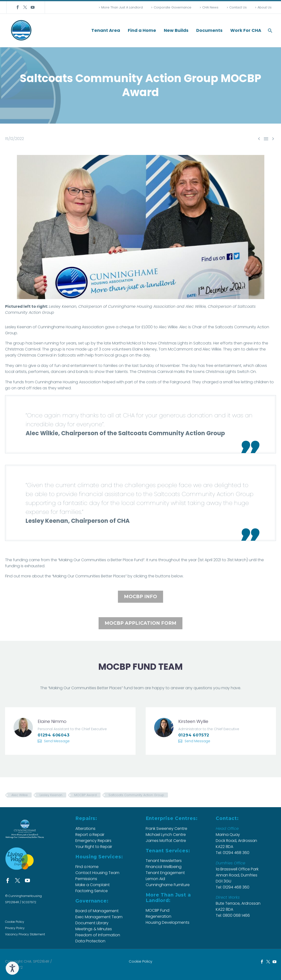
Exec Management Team (99, 917)
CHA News (210, 7)
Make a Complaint (93, 885)
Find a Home (142, 30)
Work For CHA (246, 30)
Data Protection (90, 941)
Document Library (92, 923)
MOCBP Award (85, 795)
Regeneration (159, 916)
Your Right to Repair (94, 847)
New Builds (176, 30)
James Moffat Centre (166, 841)
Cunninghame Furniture (168, 885)
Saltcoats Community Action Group (136, 795)
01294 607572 (194, 735)
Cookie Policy (15, 922)
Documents (209, 30)
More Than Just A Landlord (122, 7)
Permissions (86, 879)
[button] (270, 31)
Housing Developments (168, 922)
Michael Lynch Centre (166, 835)
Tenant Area (106, 30)
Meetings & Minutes (94, 929)
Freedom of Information (98, 935)
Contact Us (238, 7)
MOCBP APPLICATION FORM (140, 623)
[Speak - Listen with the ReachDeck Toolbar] (12, 968)
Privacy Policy (15, 928)
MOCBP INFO (140, 597)
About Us (265, 7)
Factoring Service (92, 891)
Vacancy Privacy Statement (25, 934)
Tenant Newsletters (164, 861)
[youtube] (27, 880)
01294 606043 (54, 735)
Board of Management (97, 911)
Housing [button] (73, 327)
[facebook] (8, 880)
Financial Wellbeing (164, 867)
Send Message (57, 741)
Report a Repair (90, 835)
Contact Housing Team (97, 873)
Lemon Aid (155, 879)
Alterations (85, 829)
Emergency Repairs (93, 841)
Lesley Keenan (51, 795)
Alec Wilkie (20, 795)
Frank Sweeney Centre (166, 829)
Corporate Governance (173, 7)
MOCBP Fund (158, 910)
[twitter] (18, 880)
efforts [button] (226, 343)
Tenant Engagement (165, 873)
